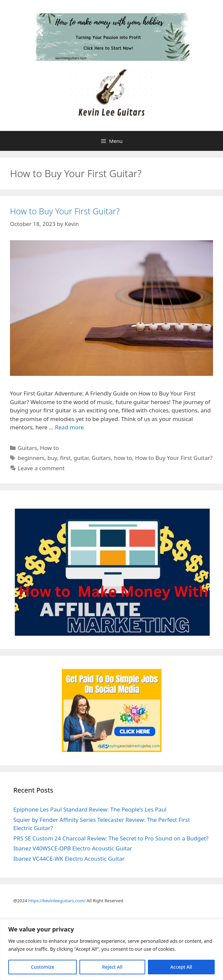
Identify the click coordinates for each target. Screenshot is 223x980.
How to (49, 448)
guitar (81, 458)
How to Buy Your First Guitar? (65, 211)
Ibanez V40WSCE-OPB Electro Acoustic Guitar (73, 848)
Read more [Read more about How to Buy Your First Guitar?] (69, 427)
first (65, 458)
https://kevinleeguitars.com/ (57, 901)
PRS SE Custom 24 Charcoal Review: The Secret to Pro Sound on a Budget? (111, 838)
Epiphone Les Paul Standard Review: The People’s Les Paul (90, 809)
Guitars (27, 448)
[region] (111, 950)
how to (123, 458)
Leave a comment (41, 468)
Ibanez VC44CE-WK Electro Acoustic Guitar (69, 859)
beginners (31, 458)
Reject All (112, 967)
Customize (43, 967)
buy (52, 458)
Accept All (181, 967)
